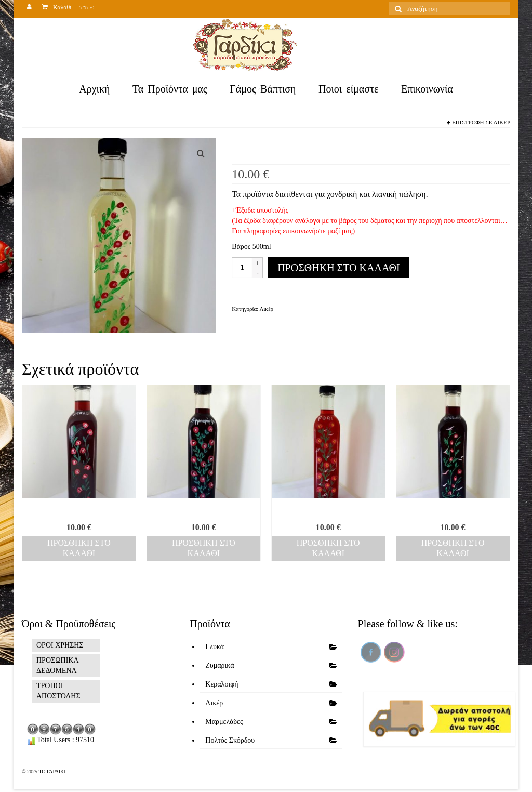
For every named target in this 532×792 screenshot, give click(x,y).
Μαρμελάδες (224, 722)
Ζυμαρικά (220, 665)
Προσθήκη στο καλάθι (338, 268)
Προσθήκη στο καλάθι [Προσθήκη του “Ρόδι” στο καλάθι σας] (328, 548)
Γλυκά (215, 647)
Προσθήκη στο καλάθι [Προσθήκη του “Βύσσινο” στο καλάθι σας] (453, 548)
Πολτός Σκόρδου (230, 740)
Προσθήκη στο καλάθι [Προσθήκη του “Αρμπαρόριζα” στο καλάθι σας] (204, 548)
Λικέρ (502, 122)
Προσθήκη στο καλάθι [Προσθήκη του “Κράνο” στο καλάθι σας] (79, 548)
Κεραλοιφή (222, 684)
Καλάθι (68, 9)
